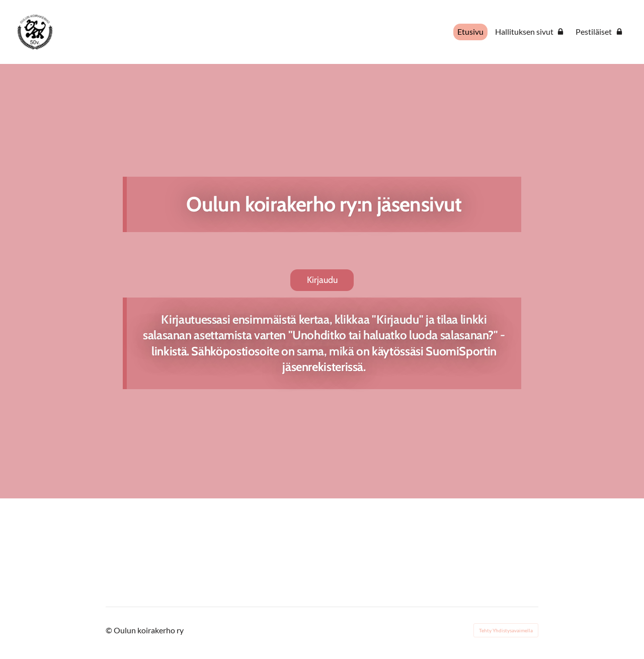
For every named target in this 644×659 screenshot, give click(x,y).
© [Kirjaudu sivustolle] (110, 630)
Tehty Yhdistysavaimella (506, 630)
